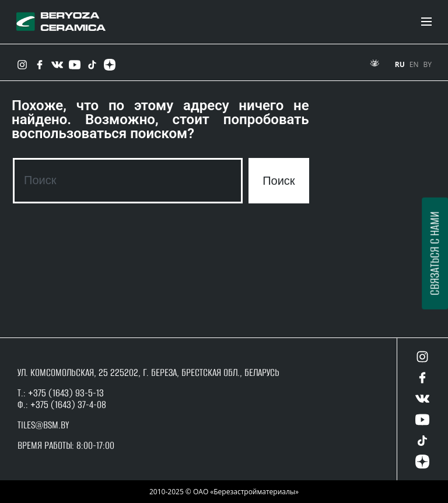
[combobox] (128, 181)
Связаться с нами (434, 254)
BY (428, 64)
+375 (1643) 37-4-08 (68, 404)
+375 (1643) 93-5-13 (65, 393)
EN (414, 64)
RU (400, 64)
